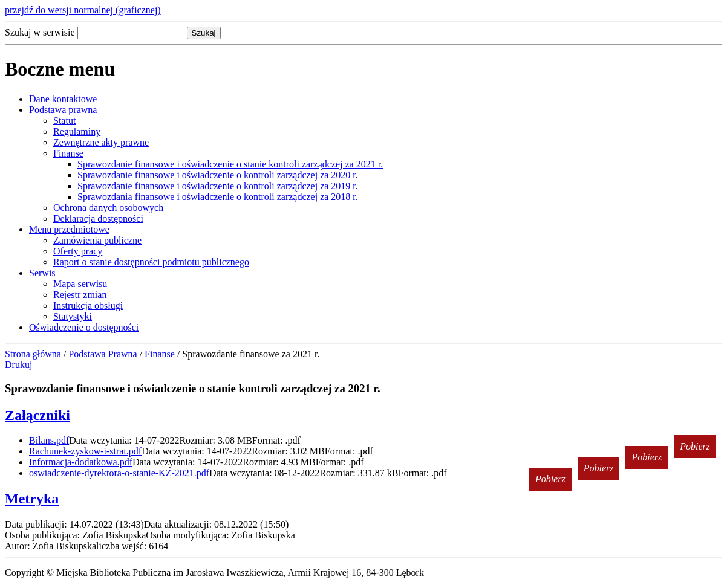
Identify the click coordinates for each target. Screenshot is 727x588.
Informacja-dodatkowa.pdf (81, 462)
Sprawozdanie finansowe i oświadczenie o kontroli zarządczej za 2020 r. (218, 175)
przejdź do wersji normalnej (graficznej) (83, 10)
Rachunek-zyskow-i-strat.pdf (85, 451)
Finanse (68, 153)
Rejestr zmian (80, 295)
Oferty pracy (78, 251)
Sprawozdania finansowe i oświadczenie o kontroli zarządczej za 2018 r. (218, 197)
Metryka (32, 499)
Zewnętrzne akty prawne (101, 142)
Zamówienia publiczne (97, 240)
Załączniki (37, 415)
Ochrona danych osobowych (108, 208)
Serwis (42, 273)
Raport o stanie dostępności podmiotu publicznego (151, 262)
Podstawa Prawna (103, 354)
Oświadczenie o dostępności (84, 327)
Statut (64, 121)
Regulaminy (77, 131)
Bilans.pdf (49, 440)
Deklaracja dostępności (98, 218)
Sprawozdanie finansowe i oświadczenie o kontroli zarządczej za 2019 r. (218, 186)
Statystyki (73, 316)
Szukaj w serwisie (40, 32)
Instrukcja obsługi (88, 305)
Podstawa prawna (63, 110)
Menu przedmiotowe (69, 229)
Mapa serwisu (80, 284)
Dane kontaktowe (63, 99)
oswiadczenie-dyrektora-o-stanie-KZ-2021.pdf (119, 473)
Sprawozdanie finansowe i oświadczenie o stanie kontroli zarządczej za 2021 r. (230, 164)
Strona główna (33, 354)
